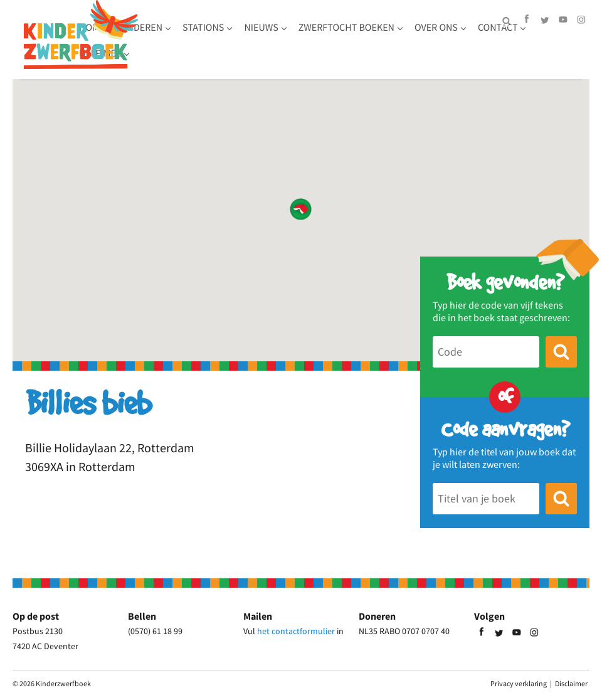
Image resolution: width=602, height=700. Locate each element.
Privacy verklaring (519, 683)
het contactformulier (296, 631)
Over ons (175, 63)
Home (166, 38)
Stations (277, 38)
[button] (301, 209)
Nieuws (335, 38)
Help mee (298, 63)
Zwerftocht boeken (420, 38)
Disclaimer (571, 683)
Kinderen (214, 38)
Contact (236, 63)
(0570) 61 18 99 (155, 631)
